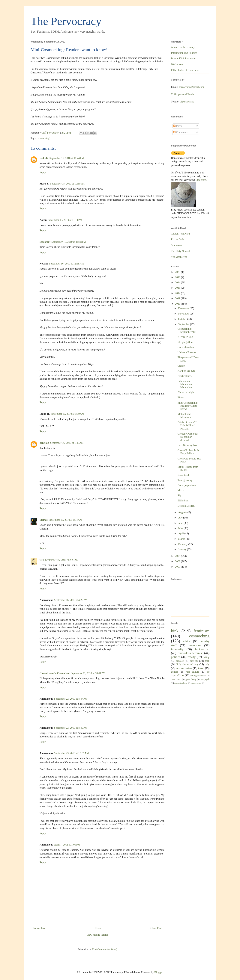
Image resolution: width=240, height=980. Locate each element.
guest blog (190, 679)
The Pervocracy (66, 21)
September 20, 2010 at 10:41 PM (88, 673)
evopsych (205, 679)
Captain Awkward (180, 234)
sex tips (194, 661)
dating (206, 657)
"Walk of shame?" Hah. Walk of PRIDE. (187, 426)
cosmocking (43, 138)
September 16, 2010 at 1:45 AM (67, 443)
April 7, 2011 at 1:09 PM (67, 845)
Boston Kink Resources (183, 59)
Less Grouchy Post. (188, 445)
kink (175, 631)
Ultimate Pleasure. (187, 352)
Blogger (158, 972)
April (181, 534)
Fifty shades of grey (187, 664)
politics (176, 657)
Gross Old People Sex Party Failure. (189, 452)
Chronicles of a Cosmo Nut (55, 673)
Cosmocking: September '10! (187, 330)
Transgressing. (185, 480)
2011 (178, 298)
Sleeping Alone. (186, 342)
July (181, 518)
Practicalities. (185, 376)
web (42, 560)
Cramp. (181, 366)
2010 (178, 304)
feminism (201, 631)
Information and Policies (184, 53)
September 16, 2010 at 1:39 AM (67, 414)
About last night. (186, 393)
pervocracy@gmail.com (191, 87)
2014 (178, 283)
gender (175, 672)
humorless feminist (190, 653)
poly (207, 664)
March (182, 539)
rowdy (192, 657)
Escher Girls (178, 239)
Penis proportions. (187, 485)
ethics (187, 641)
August (182, 512)
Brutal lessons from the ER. (188, 468)
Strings (44, 520)
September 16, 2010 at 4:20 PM (71, 600)
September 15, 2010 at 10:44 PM (67, 158)
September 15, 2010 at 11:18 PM (69, 242)
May (181, 528)
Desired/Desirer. (186, 506)
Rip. (180, 496)
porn (207, 661)
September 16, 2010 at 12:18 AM (66, 264)
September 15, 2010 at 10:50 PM (67, 184)
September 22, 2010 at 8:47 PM (71, 699)
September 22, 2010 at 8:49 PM (71, 728)
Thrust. (181, 398)
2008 (178, 561)
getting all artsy (197, 676)
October (183, 319)
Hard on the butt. (186, 371)
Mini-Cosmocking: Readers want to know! (188, 406)
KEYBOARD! (185, 337)
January (183, 549)
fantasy (180, 661)
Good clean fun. (186, 347)
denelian (44, 443)
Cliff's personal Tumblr (183, 94)
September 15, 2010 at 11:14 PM (65, 220)
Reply (43, 172)
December (184, 308)
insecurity (177, 649)
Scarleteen (176, 245)
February (183, 544)
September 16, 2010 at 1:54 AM (65, 520)
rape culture (193, 672)
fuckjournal (202, 649)
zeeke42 (44, 158)
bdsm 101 (176, 679)
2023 (178, 272)
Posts (177, 126)
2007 (178, 567)
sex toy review (184, 668)
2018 (178, 277)
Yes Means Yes (179, 257)
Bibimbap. (183, 501)
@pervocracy (187, 102)
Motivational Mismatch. (185, 416)
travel (201, 668)
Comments (180, 132)
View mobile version (98, 935)
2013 (178, 288)
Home (98, 928)
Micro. (181, 490)
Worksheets (177, 64)
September (184, 324)
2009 (178, 556)
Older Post (156, 928)
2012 (178, 293)
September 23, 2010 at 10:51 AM (72, 753)
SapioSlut (45, 242)
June (181, 523)
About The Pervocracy (183, 47)
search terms (196, 683)
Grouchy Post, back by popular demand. (188, 437)
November (184, 314)
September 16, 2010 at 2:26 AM (62, 560)
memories (195, 645)
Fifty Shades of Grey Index (185, 70)
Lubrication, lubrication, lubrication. (185, 384)
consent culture (181, 683)
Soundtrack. (184, 475)
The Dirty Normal (180, 251)
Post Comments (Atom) (105, 949)
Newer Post (39, 928)
